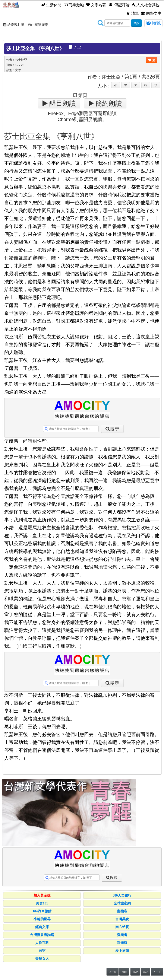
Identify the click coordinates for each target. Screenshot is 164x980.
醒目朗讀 (62, 103)
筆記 (145, 972)
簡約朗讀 (108, 103)
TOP (135, 972)
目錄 (124, 972)
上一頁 (113, 972)
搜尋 (114, 429)
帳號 (153, 23)
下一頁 (157, 972)
